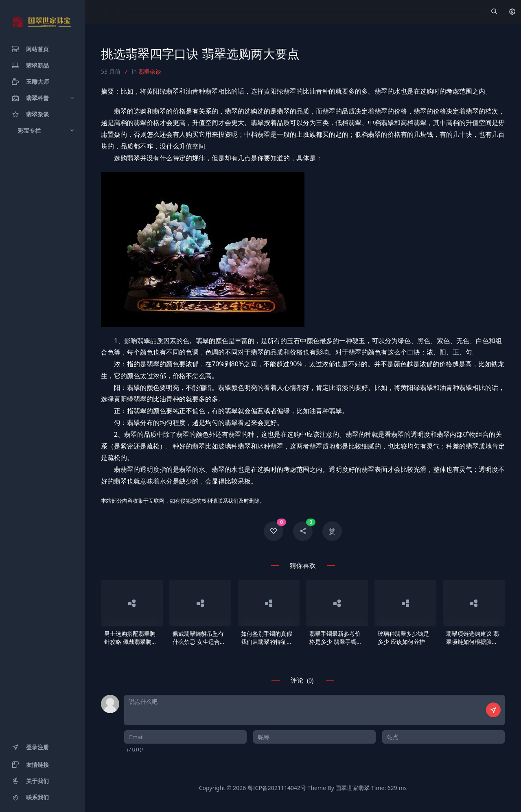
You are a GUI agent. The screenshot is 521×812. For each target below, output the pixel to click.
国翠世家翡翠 (352, 788)
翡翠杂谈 (150, 71)
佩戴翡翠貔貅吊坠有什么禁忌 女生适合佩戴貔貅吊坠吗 (199, 638)
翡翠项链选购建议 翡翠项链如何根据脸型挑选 (473, 638)
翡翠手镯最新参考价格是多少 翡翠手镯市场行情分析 (336, 638)
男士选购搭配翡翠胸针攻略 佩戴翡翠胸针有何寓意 (131, 638)
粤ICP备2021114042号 (277, 788)
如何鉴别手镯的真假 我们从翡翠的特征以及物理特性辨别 (267, 638)
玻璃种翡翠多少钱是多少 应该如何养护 (403, 638)
